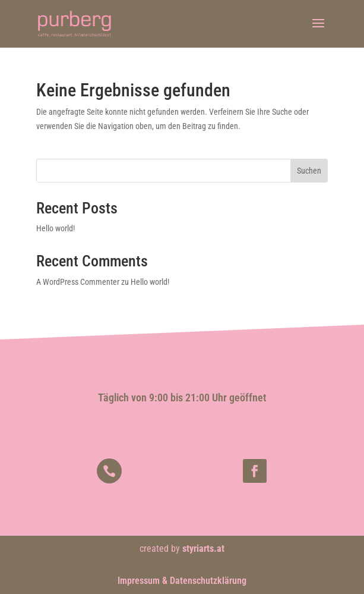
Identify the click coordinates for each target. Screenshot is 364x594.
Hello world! (56, 228)
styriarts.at (203, 549)
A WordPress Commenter (78, 282)
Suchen (309, 171)
